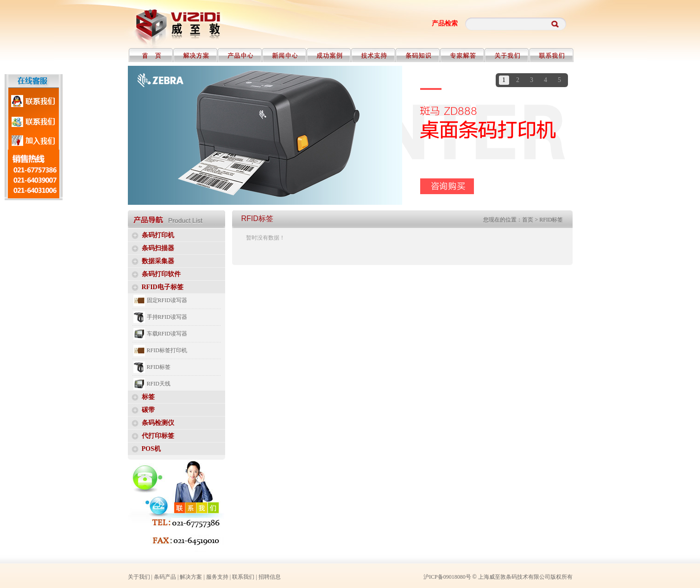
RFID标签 (159, 367)
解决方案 (191, 577)
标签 (148, 397)
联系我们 (243, 577)
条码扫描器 (158, 248)
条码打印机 (158, 235)
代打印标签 (158, 436)
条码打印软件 (161, 274)
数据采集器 (158, 261)
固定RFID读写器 (167, 300)
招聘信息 (270, 577)
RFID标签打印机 (167, 350)
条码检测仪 (158, 423)
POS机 (151, 449)
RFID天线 (159, 384)
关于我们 (139, 577)
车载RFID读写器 (167, 334)
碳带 (148, 410)
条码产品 (165, 577)
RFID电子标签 (163, 287)
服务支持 (217, 577)
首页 (528, 220)
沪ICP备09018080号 (447, 577)
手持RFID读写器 (167, 317)
